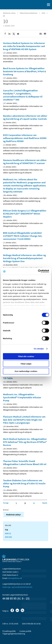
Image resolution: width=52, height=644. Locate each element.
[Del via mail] (18, 34)
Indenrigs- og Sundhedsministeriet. (18, 587)
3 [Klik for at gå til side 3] (34, 503)
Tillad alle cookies (26, 356)
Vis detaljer (39, 349)
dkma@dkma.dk (15, 578)
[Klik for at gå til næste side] (45, 503)
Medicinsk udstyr (9, 13)
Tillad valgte (26, 364)
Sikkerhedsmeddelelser (29, 13)
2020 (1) (8, 533)
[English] (37, 5)
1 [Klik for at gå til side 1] (16, 503)
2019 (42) (8, 537)
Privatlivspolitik (9, 631)
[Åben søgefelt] (43, 5)
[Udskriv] (45, 34)
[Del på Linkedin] (9, 34)
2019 (43, 13)
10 (4, 16)
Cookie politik (25, 631)
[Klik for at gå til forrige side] (6, 503)
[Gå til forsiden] (13, 4)
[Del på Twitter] (14, 34)
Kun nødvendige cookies (26, 371)
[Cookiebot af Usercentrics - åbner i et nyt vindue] (38, 271)
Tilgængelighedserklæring (14, 634)
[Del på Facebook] (5, 34)
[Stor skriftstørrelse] (41, 34)
